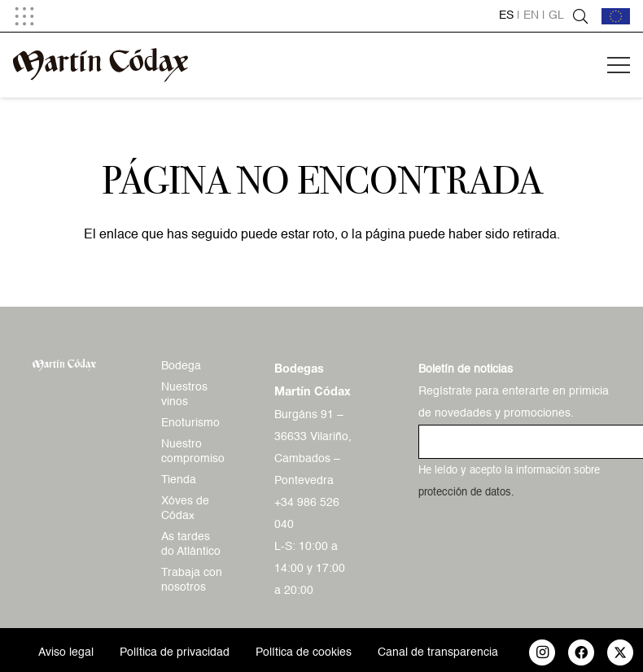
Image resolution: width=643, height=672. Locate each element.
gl (556, 15)
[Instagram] (542, 652)
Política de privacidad (175, 652)
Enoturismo (190, 423)
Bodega (181, 366)
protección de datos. (466, 493)
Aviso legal (66, 652)
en (531, 15)
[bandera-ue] (616, 16)
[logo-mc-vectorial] (101, 65)
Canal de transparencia (438, 652)
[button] (24, 16)
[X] (620, 652)
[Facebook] (581, 652)
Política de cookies (304, 652)
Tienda (179, 480)
